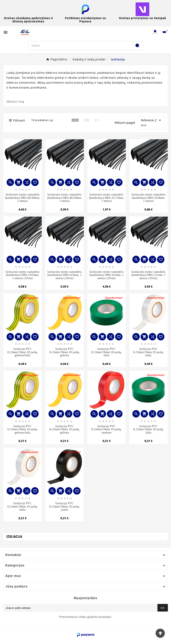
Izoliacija (14, 537)
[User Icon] (155, 32)
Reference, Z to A (152, 122)
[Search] (80, 46)
